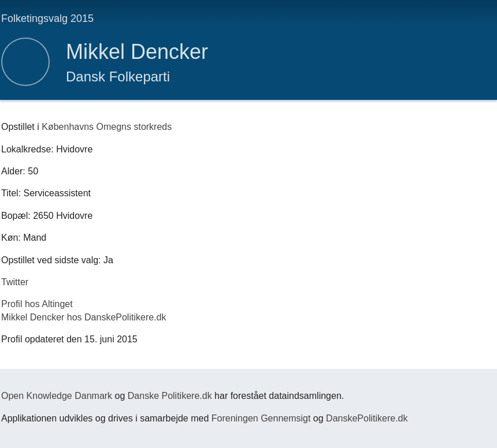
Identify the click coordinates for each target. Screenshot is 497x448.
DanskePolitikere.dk (367, 418)
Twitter (15, 282)
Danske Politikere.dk (170, 396)
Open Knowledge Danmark (57, 396)
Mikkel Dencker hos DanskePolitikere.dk (84, 317)
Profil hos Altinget (37, 304)
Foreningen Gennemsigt (261, 418)
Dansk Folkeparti (118, 76)
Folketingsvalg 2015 (47, 18)
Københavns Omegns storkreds (107, 127)
